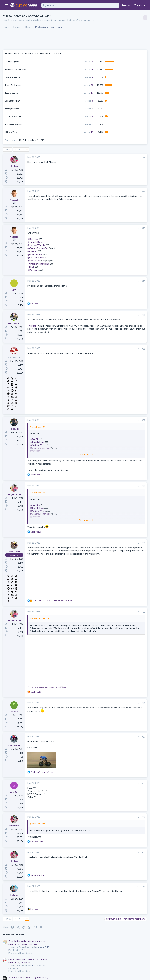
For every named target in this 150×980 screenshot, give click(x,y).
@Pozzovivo (34, 270)
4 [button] (54, 77)
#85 (93, 616)
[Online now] (15, 320)
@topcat (32, 329)
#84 (93, 547)
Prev (9, 150)
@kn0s (31, 267)
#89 (93, 815)
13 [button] (53, 93)
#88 (93, 781)
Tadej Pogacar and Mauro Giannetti (123, 249)
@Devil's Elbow (35, 254)
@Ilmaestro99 (35, 260)
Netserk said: (36, 427)
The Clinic (110, 196)
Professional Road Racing (117, 70)
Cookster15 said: (38, 622)
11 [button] (53, 132)
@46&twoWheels (36, 245)
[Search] (80, 5)
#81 (93, 349)
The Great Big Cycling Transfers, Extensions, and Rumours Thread (124, 206)
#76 (93, 158)
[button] (6, 5)
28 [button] (53, 62)
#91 (93, 887)
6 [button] (54, 101)
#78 (93, 228)
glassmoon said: (38, 821)
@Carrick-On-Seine (37, 257)
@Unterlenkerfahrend (38, 264)
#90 (93, 853)
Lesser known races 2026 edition (122, 237)
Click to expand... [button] (61, 455)
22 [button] (53, 85)
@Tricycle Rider (35, 242)
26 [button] (53, 69)
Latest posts (107, 184)
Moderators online (111, 290)
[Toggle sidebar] (145, 18)
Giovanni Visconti (114, 190)
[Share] (88, 158)
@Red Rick (33, 239)
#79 (93, 281)
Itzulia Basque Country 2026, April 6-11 (125, 112)
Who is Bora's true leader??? (119, 261)
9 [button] (54, 116)
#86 (93, 700)
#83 (93, 490)
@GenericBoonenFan (38, 248)
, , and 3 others (53, 604)
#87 (93, 734)
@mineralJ (33, 251)
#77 (93, 191)
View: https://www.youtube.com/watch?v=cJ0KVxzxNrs (48, 685)
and (42, 770)
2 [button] (54, 124)
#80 (93, 315)
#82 (93, 421)
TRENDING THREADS (110, 51)
